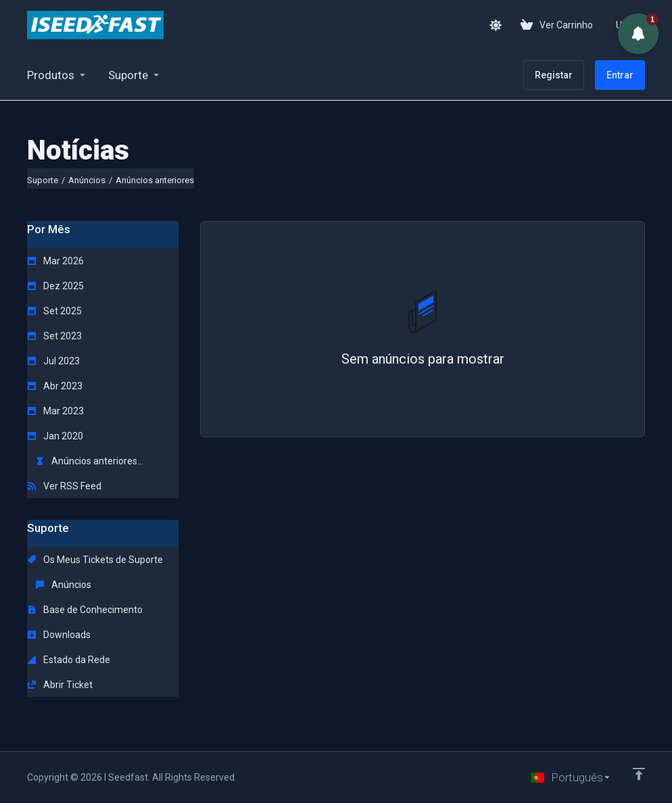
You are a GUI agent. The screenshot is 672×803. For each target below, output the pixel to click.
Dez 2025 (56, 286)
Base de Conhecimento (85, 610)
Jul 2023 (54, 361)
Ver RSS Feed (65, 486)
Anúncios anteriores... (90, 461)
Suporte (43, 180)
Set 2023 (55, 336)
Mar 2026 (56, 261)
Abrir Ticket (60, 685)
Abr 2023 (55, 386)
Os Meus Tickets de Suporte (95, 560)
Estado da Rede (69, 660)
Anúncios (87, 180)
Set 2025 (55, 311)
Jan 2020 (55, 436)
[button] (638, 34)
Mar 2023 (56, 411)
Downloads (59, 635)
